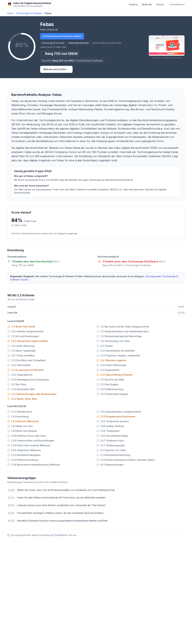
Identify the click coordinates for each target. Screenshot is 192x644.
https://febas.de (49, 29)
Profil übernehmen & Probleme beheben (62, 36)
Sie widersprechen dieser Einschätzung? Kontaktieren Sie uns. (42, 535)
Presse (160, 4)
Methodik (147, 4)
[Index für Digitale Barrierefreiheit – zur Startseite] (29, 4)
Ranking (133, 4)
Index (10, 13)
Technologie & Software (29, 13)
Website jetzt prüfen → (56, 69)
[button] (167, 47)
